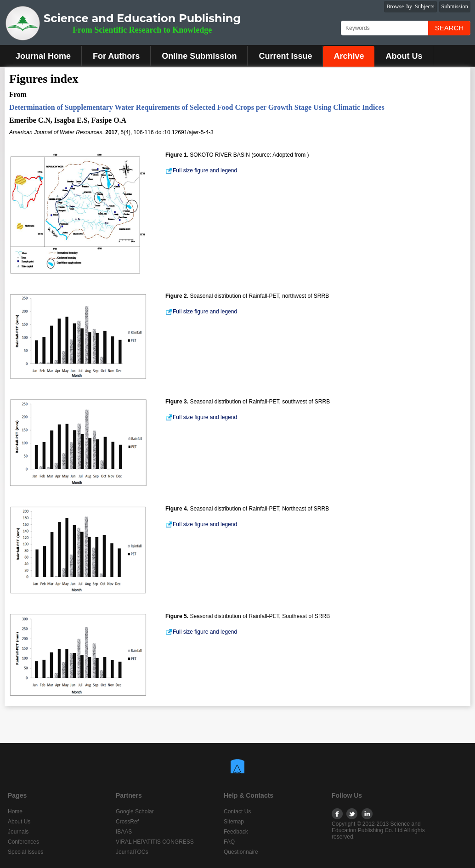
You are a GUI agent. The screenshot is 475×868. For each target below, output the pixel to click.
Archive (349, 56)
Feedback (236, 832)
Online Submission (199, 56)
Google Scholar (135, 811)
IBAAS (124, 832)
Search (450, 28)
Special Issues (25, 852)
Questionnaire (241, 852)
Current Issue (285, 56)
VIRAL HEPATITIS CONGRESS (155, 842)
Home (15, 811)
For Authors (116, 56)
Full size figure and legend (201, 170)
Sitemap (234, 822)
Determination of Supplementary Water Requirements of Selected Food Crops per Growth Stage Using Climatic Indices (197, 107)
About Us (404, 56)
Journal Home (43, 56)
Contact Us (237, 811)
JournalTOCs (132, 852)
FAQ (229, 842)
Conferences (23, 842)
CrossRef (127, 822)
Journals (18, 832)
